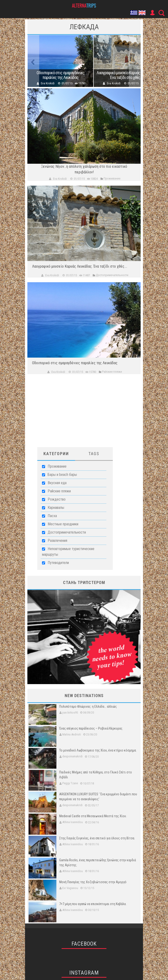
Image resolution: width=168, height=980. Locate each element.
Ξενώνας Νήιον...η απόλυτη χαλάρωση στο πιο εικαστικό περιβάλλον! (84, 169)
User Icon (152, 13)
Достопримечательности (67, 532)
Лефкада (84, 27)
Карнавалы (56, 508)
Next (135, 61)
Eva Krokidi (48, 83)
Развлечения (57, 541)
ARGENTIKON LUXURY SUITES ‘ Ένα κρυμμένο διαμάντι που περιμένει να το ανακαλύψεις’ (98, 797)
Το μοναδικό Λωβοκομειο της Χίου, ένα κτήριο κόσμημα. (98, 750)
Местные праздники (63, 524)
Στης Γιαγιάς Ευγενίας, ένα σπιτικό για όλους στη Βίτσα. (97, 838)
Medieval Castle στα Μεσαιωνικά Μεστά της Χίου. (93, 816)
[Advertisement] (84, 414)
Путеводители (58, 563)
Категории (56, 454)
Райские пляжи (59, 491)
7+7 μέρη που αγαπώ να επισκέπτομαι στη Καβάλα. (93, 904)
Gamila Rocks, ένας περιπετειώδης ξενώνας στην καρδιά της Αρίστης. (98, 863)
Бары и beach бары (62, 475)
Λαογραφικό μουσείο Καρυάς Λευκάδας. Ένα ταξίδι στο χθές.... (127, 75)
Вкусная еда (57, 483)
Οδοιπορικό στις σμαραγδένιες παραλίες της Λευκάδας (60, 75)
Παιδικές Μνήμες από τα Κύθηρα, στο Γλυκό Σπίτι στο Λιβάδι (96, 775)
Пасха (52, 516)
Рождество (57, 499)
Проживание (57, 466)
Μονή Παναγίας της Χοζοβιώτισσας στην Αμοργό (93, 882)
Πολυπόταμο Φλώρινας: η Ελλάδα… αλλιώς (88, 706)
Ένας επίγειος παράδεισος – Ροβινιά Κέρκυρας (91, 728)
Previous (33, 61)
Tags (94, 454)
